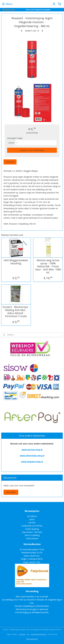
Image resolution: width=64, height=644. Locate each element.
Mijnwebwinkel (32, 639)
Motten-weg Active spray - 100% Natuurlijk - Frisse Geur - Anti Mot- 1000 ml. (48, 266)
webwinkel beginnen (39, 634)
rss (28, 634)
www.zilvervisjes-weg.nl (32, 455)
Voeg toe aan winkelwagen (32, 150)
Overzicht (10, 162)
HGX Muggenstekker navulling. (16, 262)
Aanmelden (11, 492)
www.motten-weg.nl (32, 450)
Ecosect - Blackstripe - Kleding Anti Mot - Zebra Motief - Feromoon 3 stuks (16, 312)
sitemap (22, 634)
